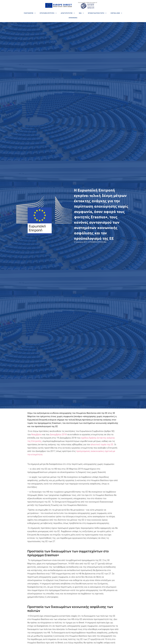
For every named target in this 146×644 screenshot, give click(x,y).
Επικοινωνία (73, 18)
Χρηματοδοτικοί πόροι (97, 13)
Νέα (81, 13)
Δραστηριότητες (68, 13)
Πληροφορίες (30, 13)
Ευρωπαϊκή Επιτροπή (48, 13)
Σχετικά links (116, 13)
